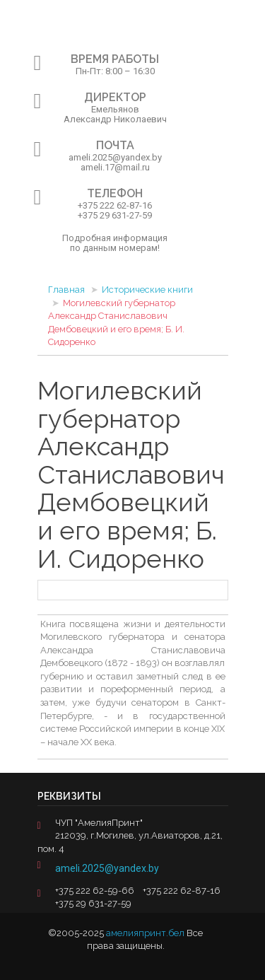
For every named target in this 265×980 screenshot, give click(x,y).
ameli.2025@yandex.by (107, 868)
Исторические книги (147, 290)
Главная (66, 290)
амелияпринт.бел (145, 933)
